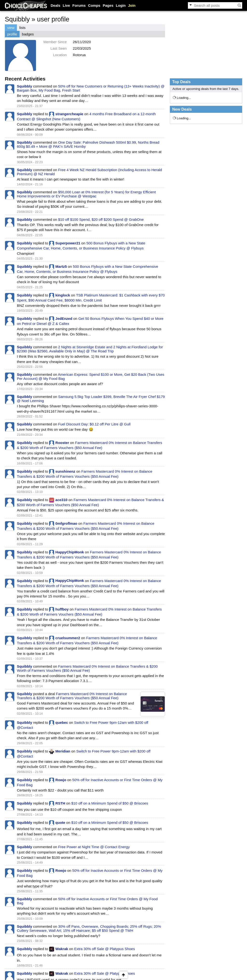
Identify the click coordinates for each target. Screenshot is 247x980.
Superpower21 (68, 243)
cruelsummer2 (68, 638)
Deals (55, 5)
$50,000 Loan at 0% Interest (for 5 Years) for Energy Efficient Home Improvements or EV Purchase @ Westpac (86, 194)
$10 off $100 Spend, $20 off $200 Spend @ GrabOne (101, 219)
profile (12, 34)
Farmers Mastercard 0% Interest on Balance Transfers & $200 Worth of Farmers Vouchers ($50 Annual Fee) (87, 668)
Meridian (63, 751)
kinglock (63, 295)
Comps (94, 5)
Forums (79, 5)
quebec (62, 722)
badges (28, 34)
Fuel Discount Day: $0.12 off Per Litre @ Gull (94, 424)
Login (121, 5)
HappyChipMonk (70, 552)
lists (22, 28)
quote (60, 822)
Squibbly (24, 86)
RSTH (60, 803)
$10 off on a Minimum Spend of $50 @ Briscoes (110, 803)
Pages (108, 5)
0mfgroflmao (66, 523)
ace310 (62, 500)
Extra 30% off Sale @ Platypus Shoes (104, 949)
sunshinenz (65, 471)
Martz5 (61, 266)
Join (132, 5)
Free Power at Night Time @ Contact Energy (94, 847)
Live (66, 5)
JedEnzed (64, 319)
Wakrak (62, 949)
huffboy (62, 609)
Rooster (62, 443)
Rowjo (61, 780)
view (11, 28)
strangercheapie (69, 114)
